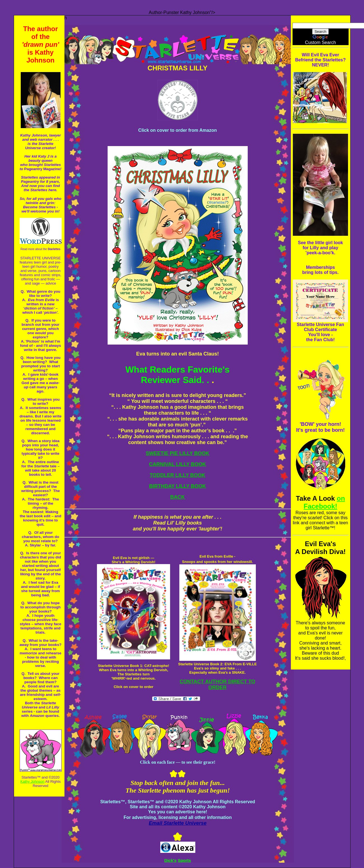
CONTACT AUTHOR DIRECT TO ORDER (217, 685)
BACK (178, 497)
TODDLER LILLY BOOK (178, 475)
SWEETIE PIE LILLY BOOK (178, 453)
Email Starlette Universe (178, 823)
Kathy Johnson (33, 782)
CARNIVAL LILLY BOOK (178, 464)
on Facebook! (324, 502)
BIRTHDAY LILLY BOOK (178, 486)
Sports (184, 860)
